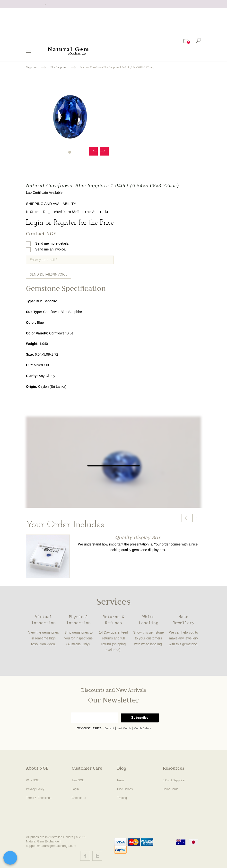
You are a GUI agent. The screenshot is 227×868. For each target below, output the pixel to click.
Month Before (143, 728)
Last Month (124, 728)
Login (75, 789)
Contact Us (79, 798)
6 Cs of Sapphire (174, 780)
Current (109, 728)
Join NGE (78, 780)
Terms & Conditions (39, 798)
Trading (122, 798)
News (121, 780)
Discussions (125, 789)
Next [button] (104, 151)
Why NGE (32, 780)
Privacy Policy (35, 789)
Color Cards (171, 789)
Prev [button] (93, 151)
